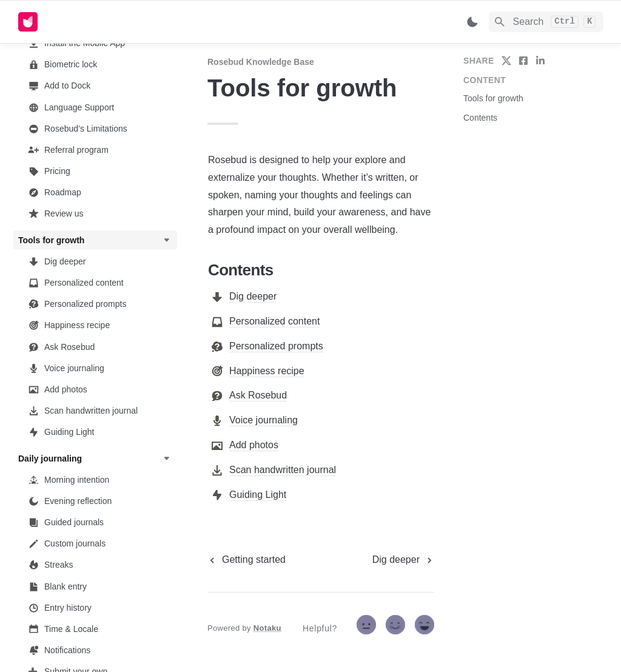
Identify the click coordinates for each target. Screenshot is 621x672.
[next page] (403, 560)
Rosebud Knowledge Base (261, 62)
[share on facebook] (523, 61)
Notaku (267, 628)
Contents (480, 118)
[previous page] (247, 560)
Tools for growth (493, 98)
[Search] (546, 22)
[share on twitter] (506, 61)
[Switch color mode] (472, 22)
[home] (103, 22)
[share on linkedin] (540, 61)
